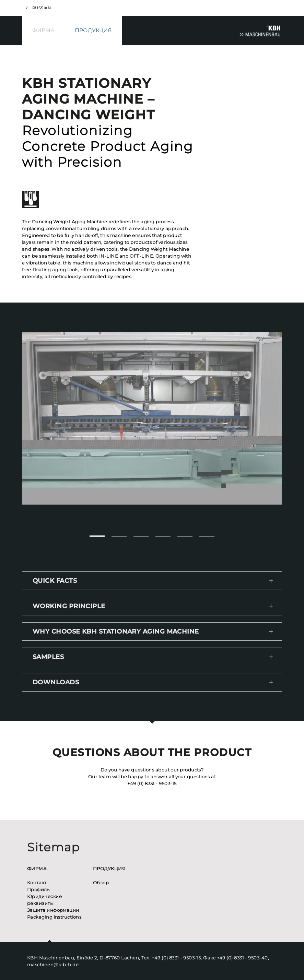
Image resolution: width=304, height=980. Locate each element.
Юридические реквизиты (44, 900)
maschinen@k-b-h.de (53, 965)
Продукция (93, 30)
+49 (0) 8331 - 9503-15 (152, 783)
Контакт (37, 883)
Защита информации (53, 910)
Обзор (101, 883)
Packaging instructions (54, 917)
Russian (42, 8)
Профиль (38, 889)
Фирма (43, 30)
